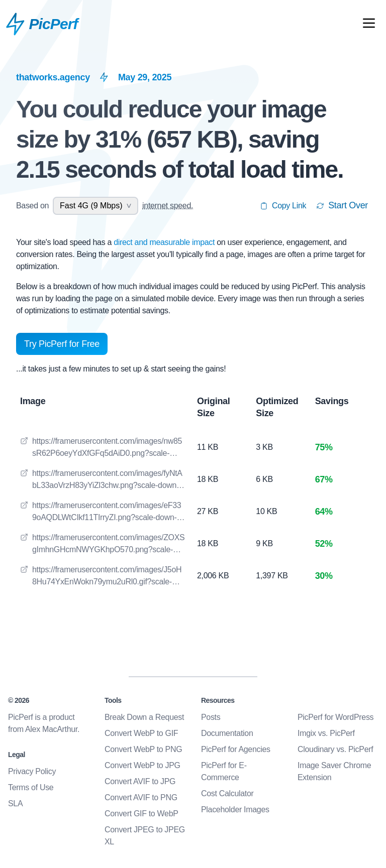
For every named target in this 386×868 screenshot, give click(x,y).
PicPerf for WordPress (335, 717)
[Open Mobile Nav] (369, 25)
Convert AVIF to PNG (141, 797)
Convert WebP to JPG (142, 765)
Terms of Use (31, 787)
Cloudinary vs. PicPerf (335, 749)
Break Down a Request (144, 717)
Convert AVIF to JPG (140, 781)
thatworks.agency (53, 77)
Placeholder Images (235, 810)
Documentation (227, 733)
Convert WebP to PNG (143, 749)
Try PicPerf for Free (62, 344)
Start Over (342, 205)
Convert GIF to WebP (141, 814)
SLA (15, 803)
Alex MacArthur (51, 729)
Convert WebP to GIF (141, 733)
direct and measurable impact (165, 242)
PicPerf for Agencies (236, 749)
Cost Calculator (227, 793)
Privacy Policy (32, 771)
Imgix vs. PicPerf (326, 733)
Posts (211, 717)
